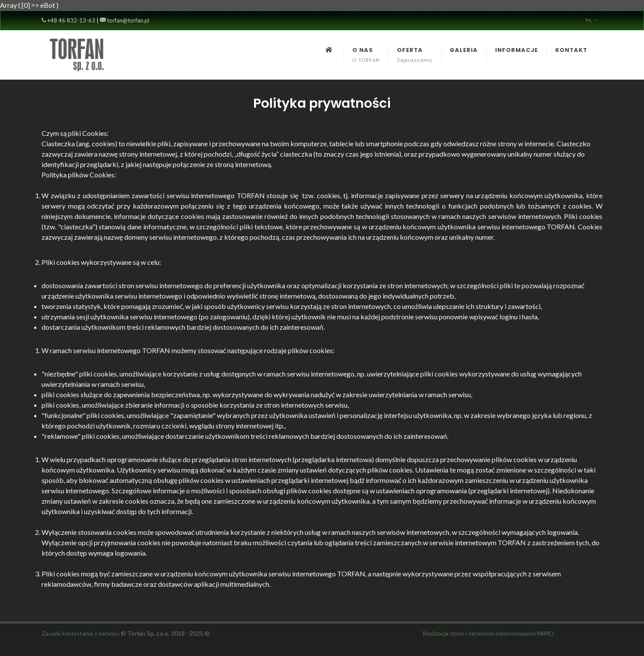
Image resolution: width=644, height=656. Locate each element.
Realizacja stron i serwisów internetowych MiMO (488, 633)
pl (591, 20)
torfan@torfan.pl (125, 20)
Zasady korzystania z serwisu (80, 633)
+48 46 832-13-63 (68, 20)
